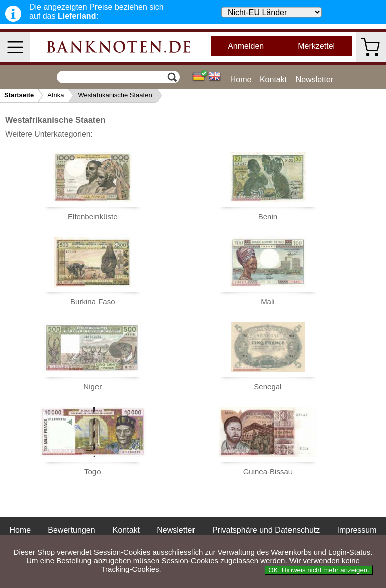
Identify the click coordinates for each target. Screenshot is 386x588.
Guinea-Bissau (268, 472)
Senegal (268, 387)
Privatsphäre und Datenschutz (266, 530)
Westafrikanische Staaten (115, 95)
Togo (93, 472)
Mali (268, 302)
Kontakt (273, 80)
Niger (92, 387)
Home (241, 80)
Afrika (56, 95)
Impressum (357, 530)
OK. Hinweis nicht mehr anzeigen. (319, 570)
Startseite (19, 95)
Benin (268, 217)
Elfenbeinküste (92, 217)
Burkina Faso (92, 302)
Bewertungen (71, 530)
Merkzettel (316, 46)
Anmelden (246, 46)
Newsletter (315, 80)
